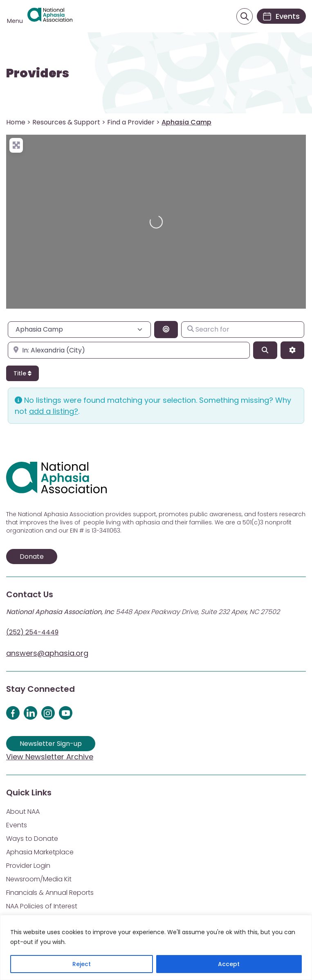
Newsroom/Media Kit (39, 879)
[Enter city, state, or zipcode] (129, 350)
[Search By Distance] (166, 330)
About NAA (23, 812)
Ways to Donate (32, 839)
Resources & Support (66, 122)
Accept (229, 964)
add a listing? (54, 411)
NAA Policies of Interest (42, 906)
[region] (156, 947)
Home (16, 122)
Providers (38, 73)
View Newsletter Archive (50, 757)
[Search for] (243, 330)
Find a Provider (131, 122)
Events (17, 825)
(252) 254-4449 (32, 632)
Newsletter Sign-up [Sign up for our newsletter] (51, 744)
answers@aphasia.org (47, 653)
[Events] (281, 16)
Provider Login (28, 866)
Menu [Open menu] (15, 21)
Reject (82, 964)
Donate (32, 557)
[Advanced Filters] (292, 350)
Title (22, 373)
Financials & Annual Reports (50, 893)
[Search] (265, 350)
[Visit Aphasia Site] (50, 16)
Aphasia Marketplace (40, 852)
